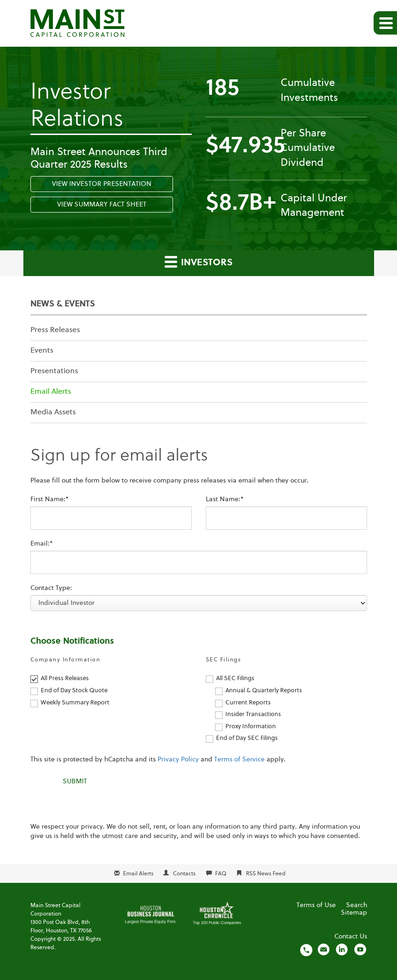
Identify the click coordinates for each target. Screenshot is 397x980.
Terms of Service (239, 760)
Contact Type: (51, 588)
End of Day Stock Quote (74, 691)
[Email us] (324, 950)
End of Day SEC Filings (247, 738)
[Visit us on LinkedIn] (342, 950)
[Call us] (306, 950)
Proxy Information (251, 727)
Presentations (54, 371)
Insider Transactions (253, 714)
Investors (198, 261)
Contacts (184, 874)
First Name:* (50, 499)
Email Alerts (51, 392)
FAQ (221, 874)
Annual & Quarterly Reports (264, 691)
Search (357, 905)
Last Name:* (225, 499)
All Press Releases (65, 678)
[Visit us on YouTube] (360, 950)
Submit (75, 781)
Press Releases (55, 330)
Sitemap (354, 913)
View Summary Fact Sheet (102, 205)
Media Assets (53, 412)
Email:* (42, 544)
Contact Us (351, 937)
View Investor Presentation (102, 184)
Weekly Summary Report (75, 703)
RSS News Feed (266, 874)
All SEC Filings (235, 678)
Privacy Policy (178, 760)
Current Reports (248, 703)
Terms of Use (316, 905)
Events (42, 351)
